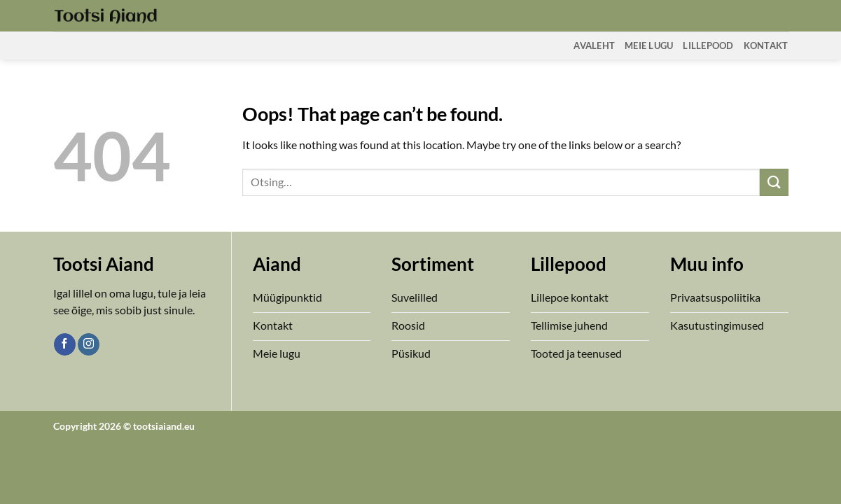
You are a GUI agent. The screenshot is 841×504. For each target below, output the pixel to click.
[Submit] (774, 182)
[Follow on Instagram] (89, 344)
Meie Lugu (649, 45)
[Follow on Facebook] (65, 344)
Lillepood (708, 45)
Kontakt (766, 45)
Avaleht (594, 45)
